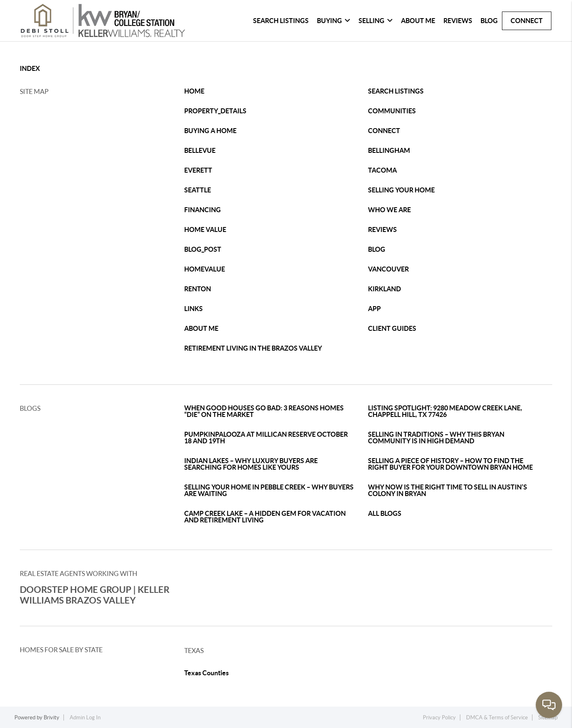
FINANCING (203, 210)
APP (374, 309)
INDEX (30, 68)
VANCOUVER (388, 269)
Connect (527, 21)
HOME (194, 91)
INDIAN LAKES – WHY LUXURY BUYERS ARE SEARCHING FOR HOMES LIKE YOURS (251, 464)
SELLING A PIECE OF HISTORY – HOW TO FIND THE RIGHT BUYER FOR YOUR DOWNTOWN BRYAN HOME (450, 464)
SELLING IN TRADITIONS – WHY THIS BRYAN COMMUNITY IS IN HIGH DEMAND (436, 438)
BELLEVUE (200, 150)
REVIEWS (382, 229)
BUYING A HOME (210, 131)
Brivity (52, 717)
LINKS (193, 309)
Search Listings (281, 21)
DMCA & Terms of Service (497, 717)
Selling (376, 21)
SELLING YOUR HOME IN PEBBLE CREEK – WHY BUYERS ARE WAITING (269, 490)
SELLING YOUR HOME (401, 190)
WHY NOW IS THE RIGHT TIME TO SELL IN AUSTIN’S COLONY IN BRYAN (448, 490)
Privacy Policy (439, 717)
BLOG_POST (203, 249)
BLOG (377, 249)
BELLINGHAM (389, 150)
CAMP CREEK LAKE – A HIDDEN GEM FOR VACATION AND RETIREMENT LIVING (265, 517)
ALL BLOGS (385, 513)
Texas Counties (206, 673)
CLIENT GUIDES (392, 328)
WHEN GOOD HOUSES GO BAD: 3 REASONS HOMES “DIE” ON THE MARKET (264, 411)
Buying (334, 21)
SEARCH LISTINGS (396, 91)
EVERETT (198, 170)
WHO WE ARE (389, 210)
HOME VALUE (205, 229)
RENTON (198, 289)
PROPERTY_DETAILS (215, 111)
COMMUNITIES (392, 111)
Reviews (458, 21)
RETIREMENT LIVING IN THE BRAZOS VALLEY (253, 348)
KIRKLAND (384, 289)
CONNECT (384, 131)
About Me (418, 21)
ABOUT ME (201, 328)
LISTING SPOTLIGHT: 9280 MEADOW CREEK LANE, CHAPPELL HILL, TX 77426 (445, 411)
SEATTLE (198, 190)
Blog (489, 21)
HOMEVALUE (205, 269)
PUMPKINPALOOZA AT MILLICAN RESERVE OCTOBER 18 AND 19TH (266, 438)
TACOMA (382, 170)
